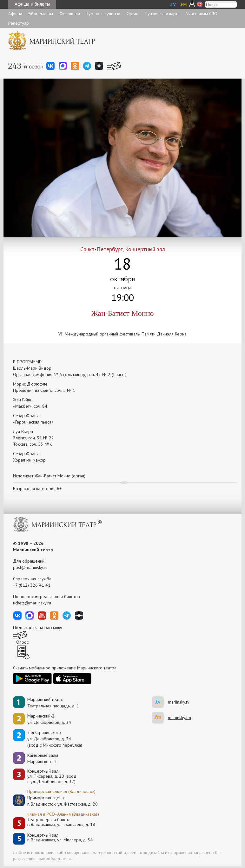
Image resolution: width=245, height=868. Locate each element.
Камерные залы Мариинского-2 (43, 758)
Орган (132, 14)
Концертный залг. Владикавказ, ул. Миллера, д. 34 (60, 838)
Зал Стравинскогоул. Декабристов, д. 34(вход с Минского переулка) (55, 739)
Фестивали (70, 14)
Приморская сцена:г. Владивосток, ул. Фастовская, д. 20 (56, 801)
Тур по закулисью (103, 14)
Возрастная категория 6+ (37, 488)
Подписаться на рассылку (38, 628)
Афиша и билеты (32, 4)
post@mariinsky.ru (30, 567)
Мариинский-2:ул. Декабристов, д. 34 (49, 719)
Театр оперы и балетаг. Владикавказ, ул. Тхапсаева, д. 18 (61, 822)
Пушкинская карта (162, 14)
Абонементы (41, 14)
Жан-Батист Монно (53, 476)
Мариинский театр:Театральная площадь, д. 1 (53, 703)
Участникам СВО (202, 14)
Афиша (15, 14)
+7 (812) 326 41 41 (32, 585)
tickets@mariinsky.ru (32, 603)
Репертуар (19, 23)
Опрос (22, 642)
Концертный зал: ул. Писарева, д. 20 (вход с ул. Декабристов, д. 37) (52, 776)
